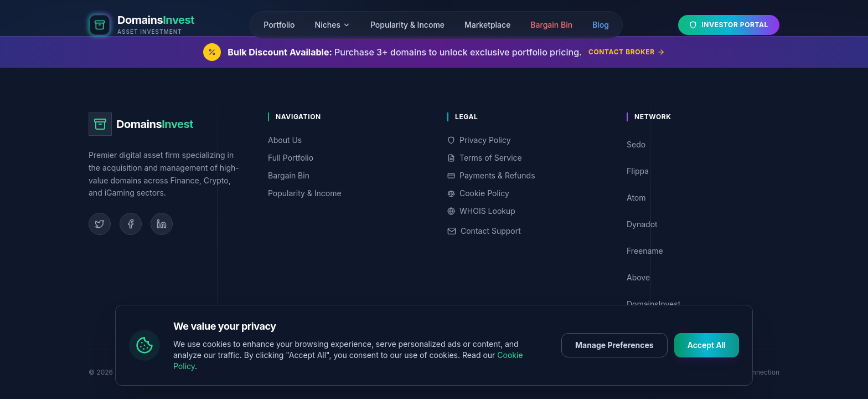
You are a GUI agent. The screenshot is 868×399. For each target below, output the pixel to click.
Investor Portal (729, 25)
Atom (701, 198)
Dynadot (701, 224)
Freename (701, 251)
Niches (333, 25)
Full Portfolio (291, 158)
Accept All (707, 355)
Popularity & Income (407, 25)
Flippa (701, 171)
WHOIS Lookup (481, 211)
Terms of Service (485, 158)
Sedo (701, 144)
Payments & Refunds (491, 175)
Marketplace (487, 25)
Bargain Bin (551, 25)
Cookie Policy (478, 193)
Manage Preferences (614, 355)
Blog (601, 25)
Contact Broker (627, 52)
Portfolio (279, 25)
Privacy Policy (479, 140)
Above (701, 277)
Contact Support (484, 231)
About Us (285, 140)
